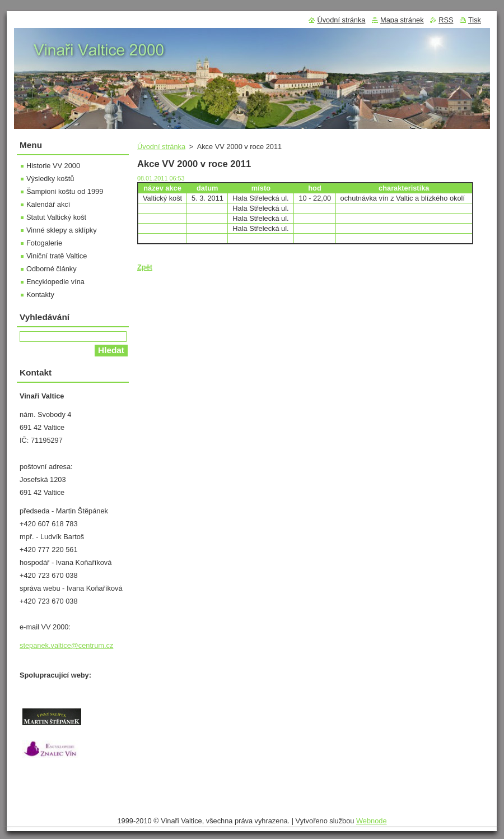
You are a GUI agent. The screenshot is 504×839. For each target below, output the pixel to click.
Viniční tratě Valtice (57, 256)
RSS (446, 20)
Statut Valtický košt (56, 217)
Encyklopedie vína (55, 282)
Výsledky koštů (50, 179)
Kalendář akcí (48, 204)
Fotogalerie (44, 243)
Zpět (145, 267)
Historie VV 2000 (53, 166)
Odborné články (52, 269)
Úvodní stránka (161, 147)
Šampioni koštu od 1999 (65, 191)
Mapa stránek (402, 20)
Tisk (475, 20)
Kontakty (40, 295)
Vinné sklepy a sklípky (62, 230)
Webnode (372, 821)
